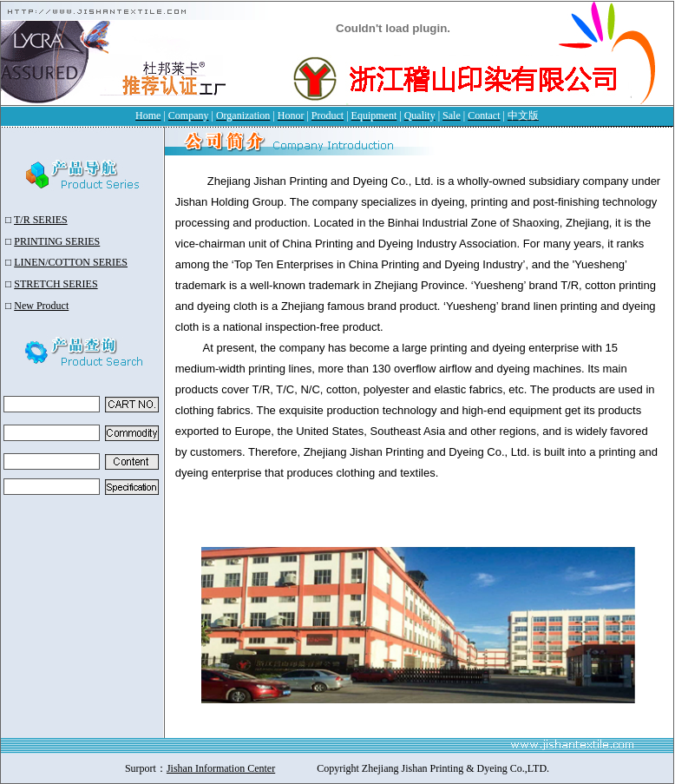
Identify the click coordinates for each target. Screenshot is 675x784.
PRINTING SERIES (57, 241)
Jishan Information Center (221, 768)
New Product (41, 306)
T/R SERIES (41, 220)
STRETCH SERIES (56, 284)
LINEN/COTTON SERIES (71, 262)
